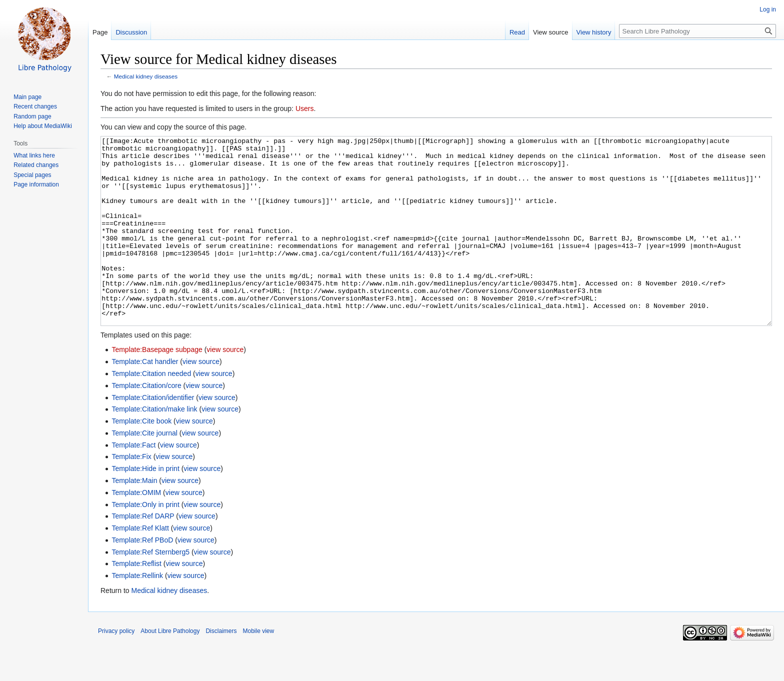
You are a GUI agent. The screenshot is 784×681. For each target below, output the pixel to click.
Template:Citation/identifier (153, 435)
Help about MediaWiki (43, 126)
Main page (27, 97)
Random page (32, 116)
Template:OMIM (136, 530)
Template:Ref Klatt (140, 565)
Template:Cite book (141, 458)
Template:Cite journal (144, 470)
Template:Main (134, 518)
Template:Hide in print (145, 506)
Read (517, 32)
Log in (768, 9)
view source (225, 387)
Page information (36, 184)
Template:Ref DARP (143, 553)
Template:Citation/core (146, 423)
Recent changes (35, 106)
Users (305, 108)
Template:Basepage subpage (157, 387)
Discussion (131, 32)
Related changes (36, 165)
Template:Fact (133, 482)
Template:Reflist (136, 601)
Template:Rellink (137, 613)
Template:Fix (131, 494)
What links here (34, 155)
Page (100, 32)
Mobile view (258, 668)
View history (594, 32)
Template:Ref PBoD (142, 577)
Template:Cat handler (145, 399)
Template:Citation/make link (154, 446)
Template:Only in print (145, 542)
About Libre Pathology (170, 668)
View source (551, 32)
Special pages (32, 175)
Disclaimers (221, 668)
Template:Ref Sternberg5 (150, 589)
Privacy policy (116, 668)
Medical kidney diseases (146, 76)
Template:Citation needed (151, 411)
